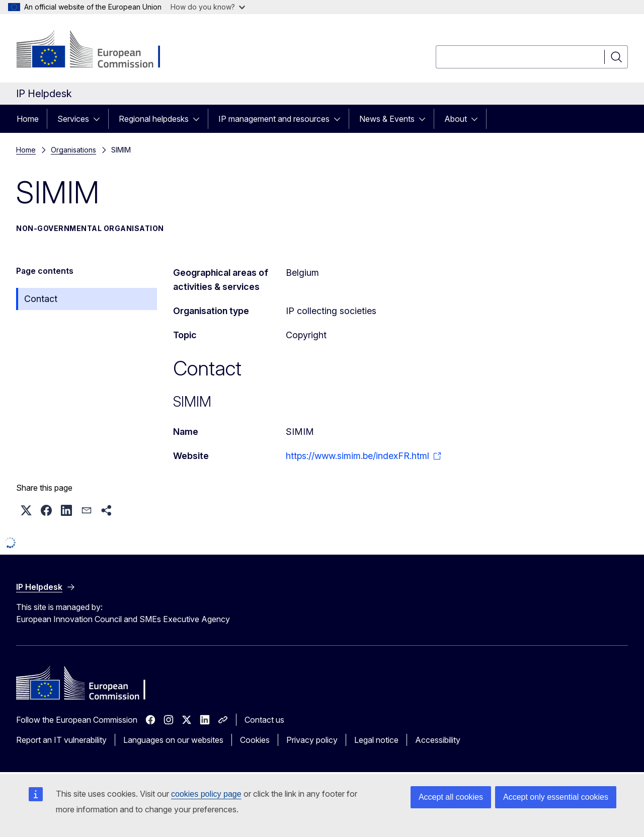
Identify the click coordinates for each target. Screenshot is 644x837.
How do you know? (208, 7)
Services (73, 119)
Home (28, 119)
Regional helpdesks (154, 119)
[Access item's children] (100, 119)
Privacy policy (312, 740)
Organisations (73, 150)
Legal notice (376, 740)
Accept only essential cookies (556, 797)
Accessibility (438, 740)
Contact (41, 299)
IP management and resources (274, 119)
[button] (26, 510)
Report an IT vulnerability (61, 740)
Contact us (264, 720)
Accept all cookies (451, 797)
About (456, 119)
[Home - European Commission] (97, 50)
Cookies (255, 740)
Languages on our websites (173, 740)
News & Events (387, 119)
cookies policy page (206, 794)
